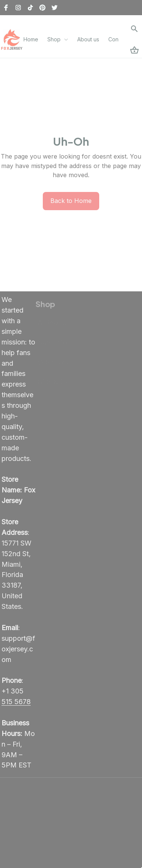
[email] (18, 650)
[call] (18, 703)
